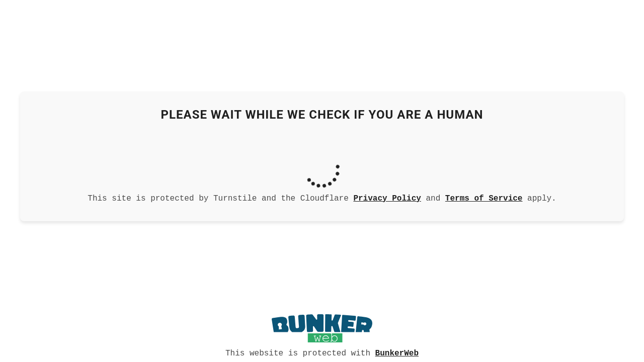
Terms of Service (484, 198)
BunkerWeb (397, 352)
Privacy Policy (387, 198)
